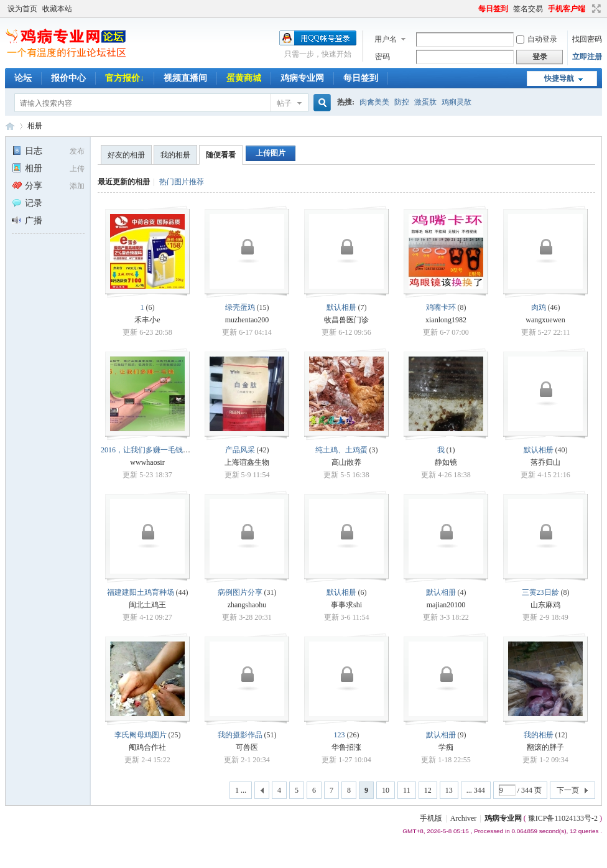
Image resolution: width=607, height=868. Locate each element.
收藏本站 (57, 9)
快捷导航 (559, 78)
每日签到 (493, 9)
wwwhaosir (147, 462)
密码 (382, 57)
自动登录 (537, 39)
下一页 (568, 790)
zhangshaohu (247, 605)
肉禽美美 (374, 102)
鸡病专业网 (302, 78)
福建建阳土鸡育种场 (141, 592)
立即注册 (587, 57)
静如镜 (446, 462)
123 (340, 735)
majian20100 (446, 605)
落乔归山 (545, 462)
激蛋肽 (425, 102)
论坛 (23, 78)
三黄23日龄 (540, 592)
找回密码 (587, 39)
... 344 (476, 790)
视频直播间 (185, 78)
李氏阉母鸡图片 (141, 735)
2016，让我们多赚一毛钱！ (146, 450)
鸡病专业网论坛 (10, 126)
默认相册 (341, 307)
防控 (402, 102)
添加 (77, 186)
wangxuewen (545, 320)
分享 (27, 186)
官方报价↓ (125, 78)
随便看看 (221, 155)
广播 (27, 221)
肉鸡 (539, 307)
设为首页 (22, 9)
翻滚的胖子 (545, 747)
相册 (35, 126)
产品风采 (240, 450)
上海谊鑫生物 (247, 462)
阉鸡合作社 (147, 747)
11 (407, 790)
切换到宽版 (595, 9)
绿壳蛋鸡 (240, 307)
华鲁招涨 (346, 747)
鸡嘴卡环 (441, 307)
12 (428, 790)
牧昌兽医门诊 (346, 320)
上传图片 (271, 153)
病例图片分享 (240, 592)
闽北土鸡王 (147, 605)
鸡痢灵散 (456, 102)
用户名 (386, 39)
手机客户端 (567, 9)
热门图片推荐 (182, 182)
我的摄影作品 (240, 735)
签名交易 (528, 9)
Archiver (464, 818)
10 (386, 790)
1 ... (241, 790)
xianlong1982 (446, 320)
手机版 (431, 818)
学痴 (446, 747)
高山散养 (346, 462)
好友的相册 (126, 155)
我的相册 (175, 155)
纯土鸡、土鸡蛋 (341, 450)
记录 (27, 203)
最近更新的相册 (124, 182)
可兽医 (247, 747)
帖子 (284, 103)
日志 (27, 151)
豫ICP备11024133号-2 (563, 818)
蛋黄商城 (244, 78)
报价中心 (68, 78)
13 (449, 790)
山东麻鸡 (545, 605)
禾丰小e (147, 320)
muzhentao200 (247, 320)
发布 (77, 151)
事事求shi (346, 605)
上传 (77, 169)
